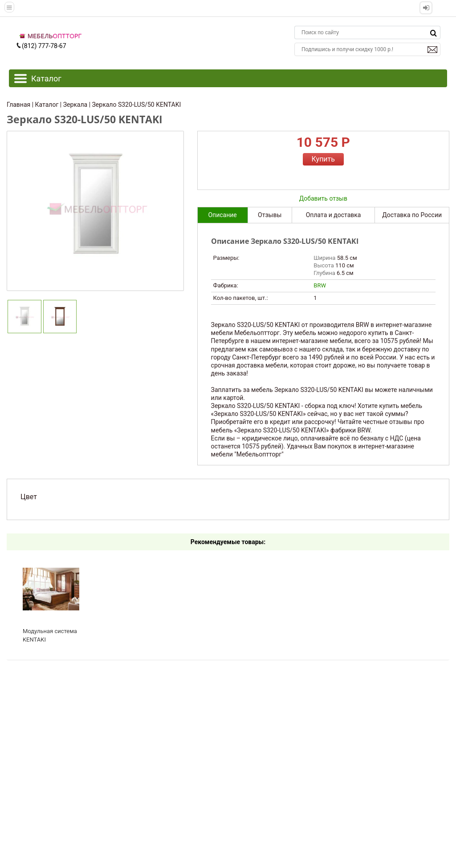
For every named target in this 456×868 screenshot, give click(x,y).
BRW (320, 285)
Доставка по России (412, 215)
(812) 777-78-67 (41, 46)
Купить (323, 159)
